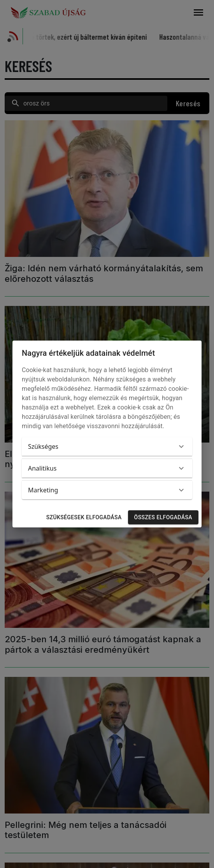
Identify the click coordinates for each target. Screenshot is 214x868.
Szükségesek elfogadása (84, 517)
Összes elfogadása (163, 517)
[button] (107, 446)
